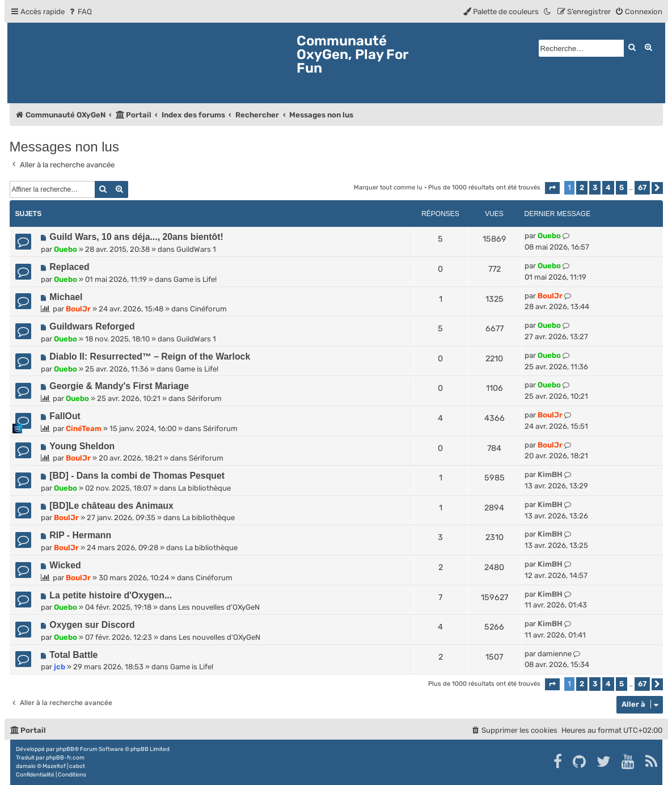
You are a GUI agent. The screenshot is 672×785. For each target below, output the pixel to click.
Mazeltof (54, 766)
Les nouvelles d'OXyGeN (219, 607)
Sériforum (204, 398)
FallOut (65, 416)
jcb (60, 667)
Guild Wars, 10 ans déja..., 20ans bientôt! (136, 237)
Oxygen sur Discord (92, 625)
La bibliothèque (204, 488)
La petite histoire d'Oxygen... (111, 595)
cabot (77, 766)
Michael (66, 297)
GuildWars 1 (196, 249)
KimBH (550, 474)
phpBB (65, 749)
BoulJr (78, 309)
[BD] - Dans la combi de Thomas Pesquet (137, 476)
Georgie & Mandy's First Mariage (119, 386)
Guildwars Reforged (92, 326)
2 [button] (582, 187)
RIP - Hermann (80, 535)
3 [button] (595, 187)
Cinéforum (208, 309)
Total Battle (73, 655)
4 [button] (608, 187)
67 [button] (642, 187)
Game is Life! (195, 279)
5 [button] (622, 187)
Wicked (65, 565)
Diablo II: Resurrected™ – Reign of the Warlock (150, 356)
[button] (552, 188)
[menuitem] (80, 12)
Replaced (69, 267)
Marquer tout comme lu (388, 187)
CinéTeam (84, 429)
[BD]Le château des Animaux (111, 506)
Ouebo (65, 249)
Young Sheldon (82, 446)
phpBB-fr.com (65, 758)
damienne (555, 654)
